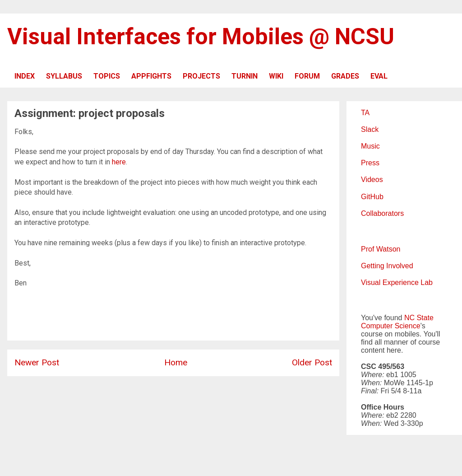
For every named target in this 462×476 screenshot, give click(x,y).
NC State (419, 318)
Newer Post (37, 362)
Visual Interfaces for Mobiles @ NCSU (201, 37)
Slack (370, 129)
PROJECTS (201, 76)
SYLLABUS (64, 76)
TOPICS (107, 76)
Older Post (312, 362)
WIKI (276, 76)
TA (365, 113)
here (119, 162)
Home (176, 362)
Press (370, 163)
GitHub (372, 197)
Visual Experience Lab (397, 282)
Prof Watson (381, 249)
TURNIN (245, 76)
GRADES (345, 76)
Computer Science (391, 326)
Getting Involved (387, 266)
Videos (372, 180)
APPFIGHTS (151, 76)
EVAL (379, 76)
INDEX (25, 76)
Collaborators (382, 213)
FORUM (307, 76)
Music (370, 146)
